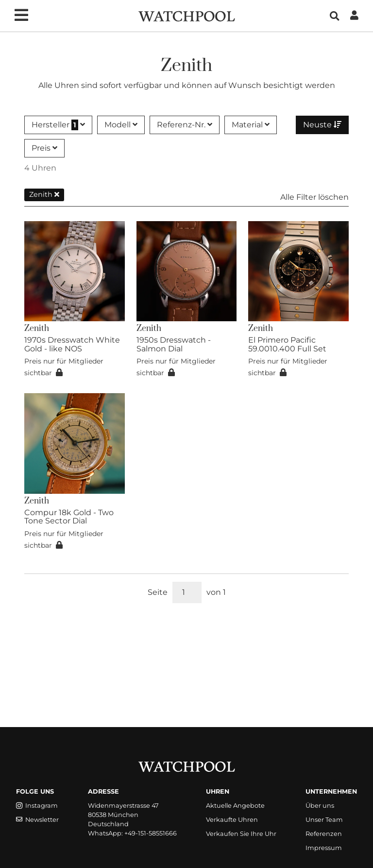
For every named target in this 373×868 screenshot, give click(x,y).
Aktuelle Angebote (235, 806)
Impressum (324, 848)
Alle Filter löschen (314, 197)
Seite (158, 592)
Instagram (37, 806)
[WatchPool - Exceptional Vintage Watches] (186, 15)
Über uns (320, 806)
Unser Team (324, 820)
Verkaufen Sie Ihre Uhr (241, 834)
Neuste (322, 125)
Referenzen (324, 834)
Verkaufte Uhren (232, 820)
